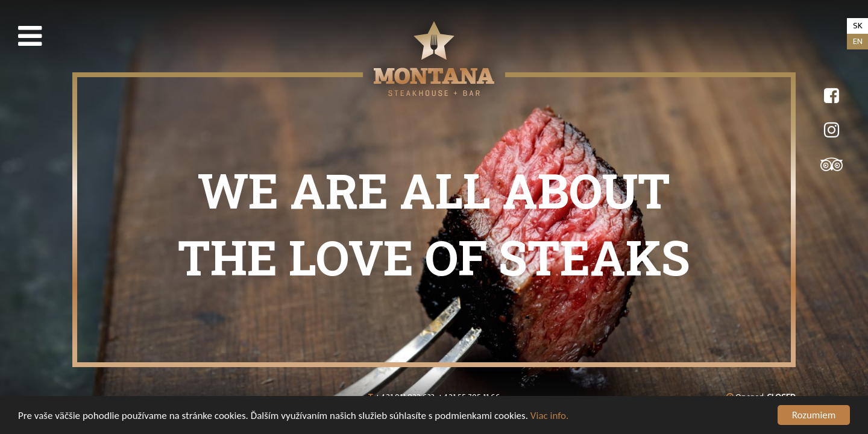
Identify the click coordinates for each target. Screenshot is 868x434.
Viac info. (550, 416)
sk (858, 26)
